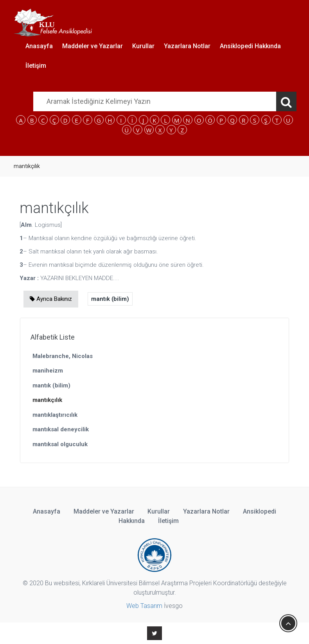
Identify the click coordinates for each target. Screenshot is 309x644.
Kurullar (143, 46)
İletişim (36, 66)
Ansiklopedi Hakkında (250, 46)
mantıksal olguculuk (60, 444)
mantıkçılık (47, 400)
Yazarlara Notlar (187, 46)
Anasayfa (39, 46)
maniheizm (48, 371)
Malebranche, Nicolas (63, 356)
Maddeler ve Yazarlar (93, 46)
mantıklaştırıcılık (55, 415)
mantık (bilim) (110, 299)
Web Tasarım (144, 606)
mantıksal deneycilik (61, 429)
